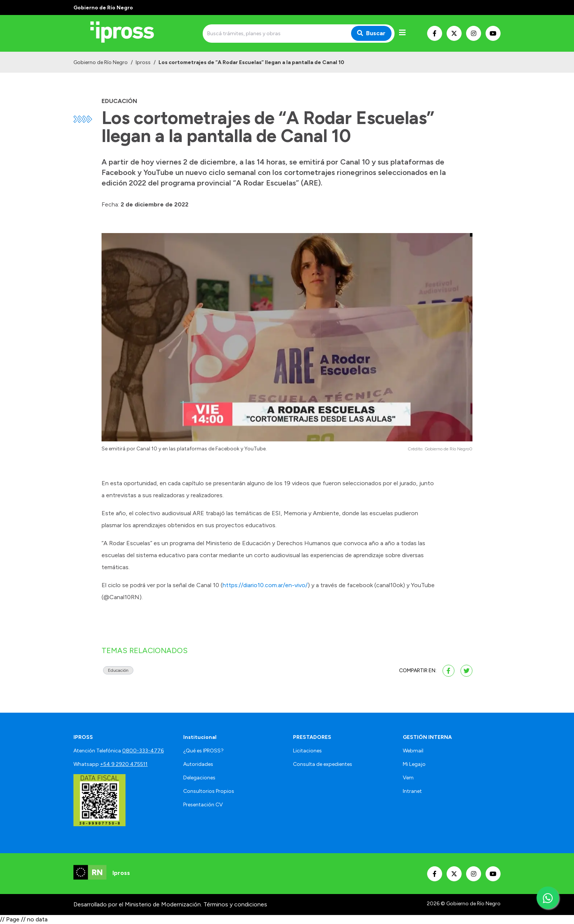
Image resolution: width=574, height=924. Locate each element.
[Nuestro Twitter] (454, 33)
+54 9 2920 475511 (124, 764)
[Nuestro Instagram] (474, 33)
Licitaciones (307, 751)
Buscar (371, 33)
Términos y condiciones (235, 904)
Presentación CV (203, 805)
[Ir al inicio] (127, 33)
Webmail (413, 751)
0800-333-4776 (143, 751)
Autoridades (198, 764)
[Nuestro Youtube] (493, 33)
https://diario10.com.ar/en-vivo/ (265, 585)
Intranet (412, 791)
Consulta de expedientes (323, 764)
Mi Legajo (414, 764)
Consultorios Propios (209, 791)
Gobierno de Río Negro (101, 62)
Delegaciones (199, 778)
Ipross (143, 62)
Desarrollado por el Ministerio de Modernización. (138, 904)
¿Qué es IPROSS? (203, 751)
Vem (408, 778)
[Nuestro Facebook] (435, 33)
